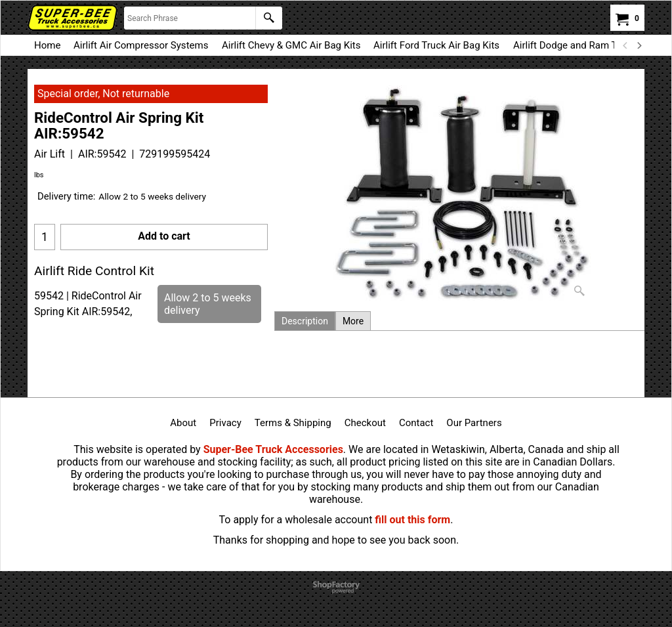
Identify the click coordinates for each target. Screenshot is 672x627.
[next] (639, 45)
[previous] (625, 45)
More (353, 321)
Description (305, 321)
